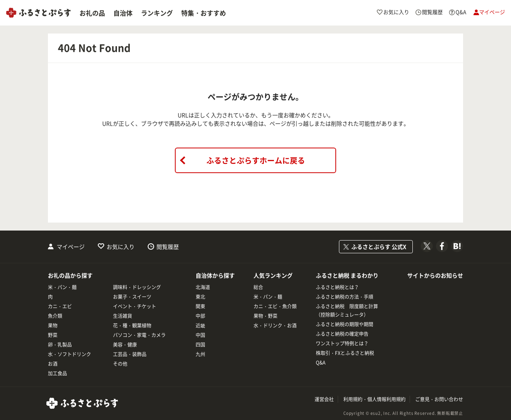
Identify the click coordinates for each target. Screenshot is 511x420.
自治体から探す (215, 275)
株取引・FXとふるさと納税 (345, 353)
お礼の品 (92, 13)
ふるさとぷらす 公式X (379, 246)
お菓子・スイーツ (132, 297)
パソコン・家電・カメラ (139, 335)
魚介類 (55, 316)
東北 (200, 297)
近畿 (200, 325)
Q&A (321, 363)
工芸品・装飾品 (130, 354)
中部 (200, 316)
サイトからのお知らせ (435, 275)
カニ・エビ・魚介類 (275, 306)
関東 (200, 306)
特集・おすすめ (204, 13)
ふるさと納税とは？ (337, 287)
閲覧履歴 (168, 246)
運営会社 (324, 399)
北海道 (203, 287)
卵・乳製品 (60, 345)
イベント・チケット (135, 306)
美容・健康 (125, 345)
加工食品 (57, 373)
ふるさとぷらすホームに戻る (256, 160)
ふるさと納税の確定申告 (342, 334)
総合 (258, 287)
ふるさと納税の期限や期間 (345, 324)
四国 (200, 345)
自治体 (123, 13)
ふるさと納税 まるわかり (347, 275)
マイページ (71, 246)
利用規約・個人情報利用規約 (374, 399)
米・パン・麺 (62, 287)
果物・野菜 (265, 316)
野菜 (53, 335)
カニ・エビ (60, 306)
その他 (120, 364)
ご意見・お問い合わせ (439, 399)
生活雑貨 (123, 316)
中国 (200, 335)
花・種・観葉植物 (132, 325)
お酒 (53, 364)
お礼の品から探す (70, 275)
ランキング (157, 13)
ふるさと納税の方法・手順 (345, 297)
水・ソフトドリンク (69, 354)
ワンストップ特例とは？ (342, 343)
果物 (53, 325)
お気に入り (121, 246)
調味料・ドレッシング (137, 287)
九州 (200, 354)
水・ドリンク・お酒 (275, 325)
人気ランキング (273, 275)
